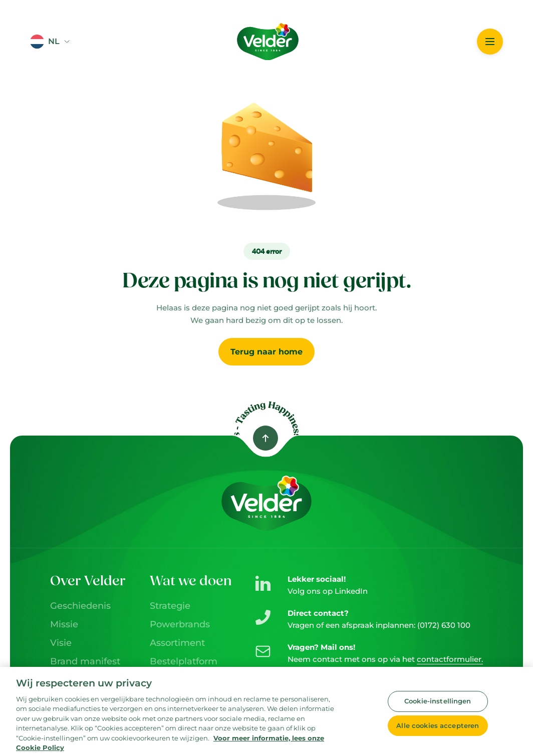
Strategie (170, 606)
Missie (64, 624)
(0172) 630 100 (444, 625)
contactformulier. (450, 659)
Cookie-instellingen (438, 703)
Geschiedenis (80, 606)
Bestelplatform (184, 661)
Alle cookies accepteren (438, 727)
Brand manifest (85, 661)
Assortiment (177, 643)
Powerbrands (180, 624)
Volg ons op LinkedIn (328, 591)
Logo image (250, 20)
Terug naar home (266, 352)
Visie (61, 643)
